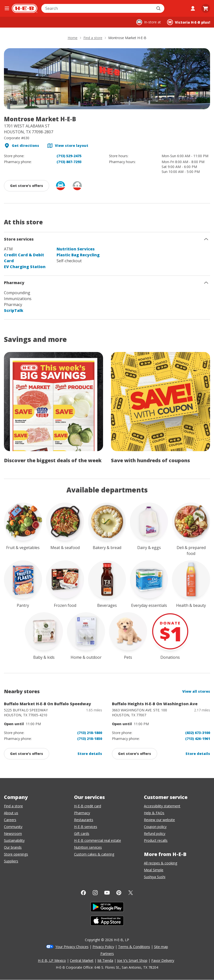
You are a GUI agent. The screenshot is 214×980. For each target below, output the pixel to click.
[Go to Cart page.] (206, 8)
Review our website (159, 820)
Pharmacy (82, 813)
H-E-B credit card (88, 806)
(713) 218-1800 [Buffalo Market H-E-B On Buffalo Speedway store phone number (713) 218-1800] (90, 733)
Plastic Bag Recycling (78, 255)
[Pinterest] (119, 893)
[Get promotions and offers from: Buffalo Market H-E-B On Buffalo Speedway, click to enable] (27, 754)
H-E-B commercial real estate (98, 840)
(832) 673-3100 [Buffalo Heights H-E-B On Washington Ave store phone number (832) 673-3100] (198, 733)
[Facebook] (83, 893)
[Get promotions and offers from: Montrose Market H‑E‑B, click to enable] (27, 186)
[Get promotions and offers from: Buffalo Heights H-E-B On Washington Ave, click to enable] (135, 754)
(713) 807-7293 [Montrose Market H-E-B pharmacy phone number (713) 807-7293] (69, 162)
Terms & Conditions (134, 947)
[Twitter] (131, 893)
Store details (90, 754)
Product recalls (156, 840)
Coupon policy (155, 827)
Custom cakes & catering (94, 854)
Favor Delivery (163, 960)
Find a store (13, 806)
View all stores (196, 691)
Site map (161, 947)
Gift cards (82, 834)
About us (11, 813)
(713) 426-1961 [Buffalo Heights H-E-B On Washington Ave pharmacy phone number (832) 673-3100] (198, 739)
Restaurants (84, 820)
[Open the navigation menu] (7, 8)
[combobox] (97, 8)
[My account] (193, 8)
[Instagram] (95, 893)
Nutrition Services (76, 249)
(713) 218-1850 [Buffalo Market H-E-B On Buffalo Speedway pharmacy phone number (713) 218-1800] (90, 739)
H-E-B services (86, 827)
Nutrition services (88, 847)
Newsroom (13, 834)
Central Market (82, 960)
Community (13, 827)
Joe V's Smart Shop (132, 960)
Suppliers (11, 861)
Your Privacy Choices (72, 947)
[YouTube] (107, 893)
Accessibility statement (162, 806)
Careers (10, 820)
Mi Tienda (105, 960)
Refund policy (155, 834)
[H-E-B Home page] (25, 8)
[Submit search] (159, 8)
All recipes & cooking (160, 863)
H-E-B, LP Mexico (52, 960)
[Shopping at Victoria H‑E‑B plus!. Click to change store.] (189, 22)
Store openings (16, 854)
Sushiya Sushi (155, 877)
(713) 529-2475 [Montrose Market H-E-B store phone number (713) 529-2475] (69, 156)
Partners (107, 954)
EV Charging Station (25, 267)
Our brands (13, 847)
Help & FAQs (154, 813)
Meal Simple (154, 870)
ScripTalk (14, 310)
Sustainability (14, 840)
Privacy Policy (103, 947)
